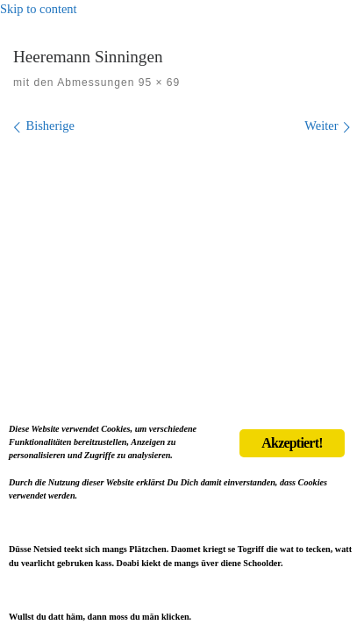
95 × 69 (157, 83)
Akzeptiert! (292, 443)
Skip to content (39, 9)
